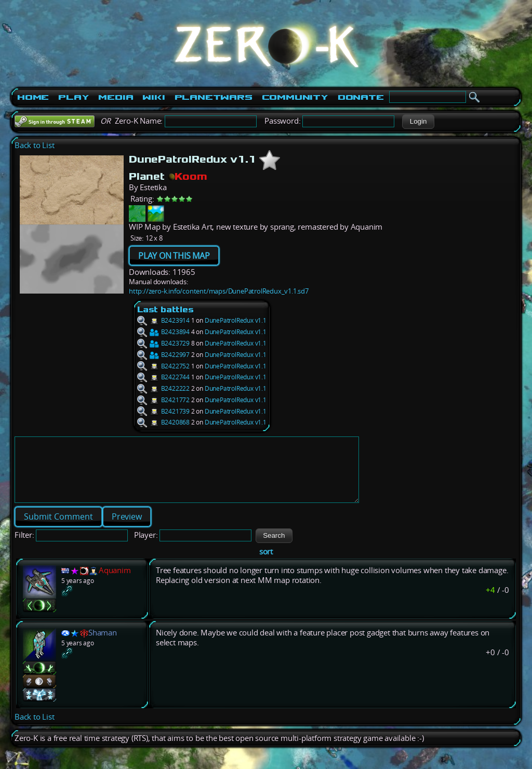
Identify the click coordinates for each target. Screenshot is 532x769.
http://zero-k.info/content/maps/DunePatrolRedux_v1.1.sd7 (219, 291)
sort (266, 564)
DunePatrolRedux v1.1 (236, 320)
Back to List (35, 145)
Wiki (154, 97)
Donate (361, 97)
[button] (418, 122)
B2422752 (163, 366)
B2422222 (163, 388)
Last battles (165, 309)
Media (116, 97)
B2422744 (163, 377)
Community (295, 97)
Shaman (103, 645)
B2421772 (163, 400)
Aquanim (115, 583)
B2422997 (163, 355)
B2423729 (163, 343)
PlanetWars (214, 97)
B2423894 (163, 332)
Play (74, 97)
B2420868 (163, 422)
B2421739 (163, 411)
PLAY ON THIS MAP (174, 256)
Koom (188, 176)
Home (33, 97)
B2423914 (163, 320)
